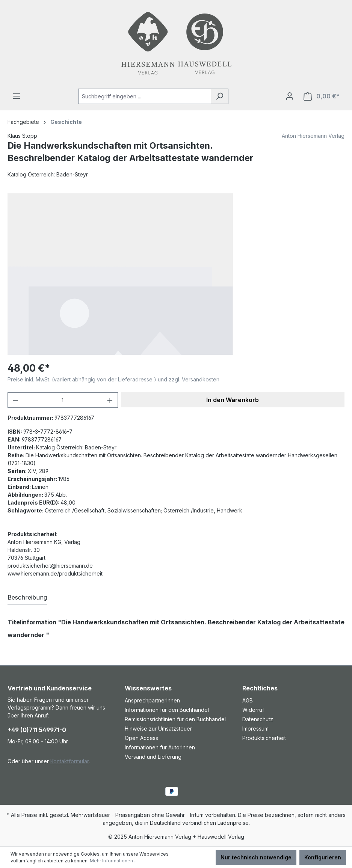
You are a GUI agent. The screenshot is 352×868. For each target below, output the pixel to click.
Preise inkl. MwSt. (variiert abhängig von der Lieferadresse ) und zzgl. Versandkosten (113, 379)
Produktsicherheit (264, 738)
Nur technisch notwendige (256, 857)
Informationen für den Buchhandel (167, 710)
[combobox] (145, 96)
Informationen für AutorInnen (160, 747)
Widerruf (253, 710)
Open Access (141, 738)
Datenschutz (258, 719)
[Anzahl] (63, 400)
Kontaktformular (69, 761)
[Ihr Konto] (290, 96)
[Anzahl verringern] (15, 400)
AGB (248, 700)
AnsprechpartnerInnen (152, 700)
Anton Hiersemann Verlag (313, 136)
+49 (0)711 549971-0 (37, 730)
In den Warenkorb (233, 400)
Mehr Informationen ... (114, 861)
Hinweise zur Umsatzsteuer (158, 729)
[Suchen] (220, 96)
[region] (176, 274)
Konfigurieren (323, 857)
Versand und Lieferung (153, 757)
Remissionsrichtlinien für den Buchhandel (175, 719)
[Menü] (17, 96)
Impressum (255, 729)
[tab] (27, 598)
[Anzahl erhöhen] (110, 400)
